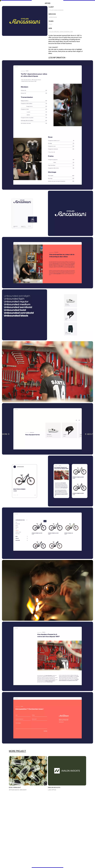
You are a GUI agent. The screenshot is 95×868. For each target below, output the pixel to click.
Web (50, 28)
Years (51, 21)
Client (51, 7)
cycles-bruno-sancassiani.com (61, 31)
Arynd (47, 3)
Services (52, 14)
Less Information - (57, 58)
